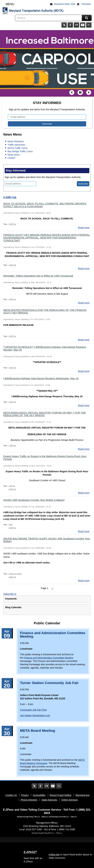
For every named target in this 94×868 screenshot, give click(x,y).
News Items (14, 155)
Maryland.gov (82, 795)
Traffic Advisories (16, 145)
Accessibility (39, 795)
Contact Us (11, 795)
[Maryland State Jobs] (64, 4)
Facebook (70, 25)
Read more (84, 228)
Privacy (25, 795)
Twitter (64, 25)
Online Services (69, 800)
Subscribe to (10, 594)
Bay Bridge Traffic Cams (20, 151)
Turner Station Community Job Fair (49, 683)
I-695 (10, 525)
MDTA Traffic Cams (18, 148)
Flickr (76, 25)
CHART (12, 158)
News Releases (16, 141)
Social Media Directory (89, 25)
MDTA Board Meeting (38, 731)
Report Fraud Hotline (61, 795)
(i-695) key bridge (15, 574)
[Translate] (85, 4)
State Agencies (49, 800)
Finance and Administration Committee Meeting (53, 635)
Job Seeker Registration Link (35, 715)
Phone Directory (29, 800)
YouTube (83, 25)
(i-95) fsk (12, 486)
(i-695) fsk (12, 224)
